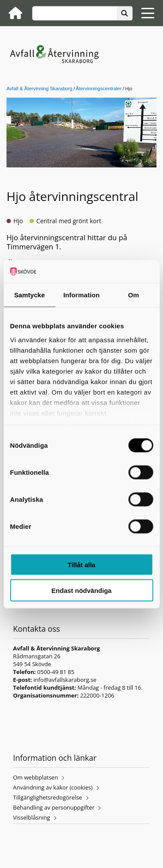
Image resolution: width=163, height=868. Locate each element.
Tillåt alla (82, 565)
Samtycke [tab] (29, 295)
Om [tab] (134, 295)
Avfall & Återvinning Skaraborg (40, 89)
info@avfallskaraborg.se (65, 680)
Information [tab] (82, 295)
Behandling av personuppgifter (54, 807)
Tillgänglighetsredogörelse (48, 797)
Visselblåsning (32, 817)
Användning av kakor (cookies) (53, 787)
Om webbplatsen (35, 777)
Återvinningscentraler (99, 89)
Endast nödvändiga (81, 590)
